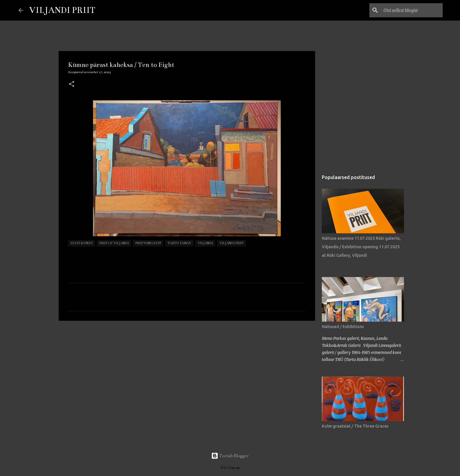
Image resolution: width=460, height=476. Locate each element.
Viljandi (205, 243)
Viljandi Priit (231, 243)
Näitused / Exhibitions (343, 327)
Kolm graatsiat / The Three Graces (355, 426)
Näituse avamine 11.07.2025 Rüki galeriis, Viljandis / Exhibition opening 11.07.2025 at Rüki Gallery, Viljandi (361, 247)
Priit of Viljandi (114, 243)
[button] (72, 85)
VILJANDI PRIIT (62, 10)
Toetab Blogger (230, 456)
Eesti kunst (82, 243)
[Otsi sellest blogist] (412, 10)
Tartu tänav (179, 243)
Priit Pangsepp (148, 243)
